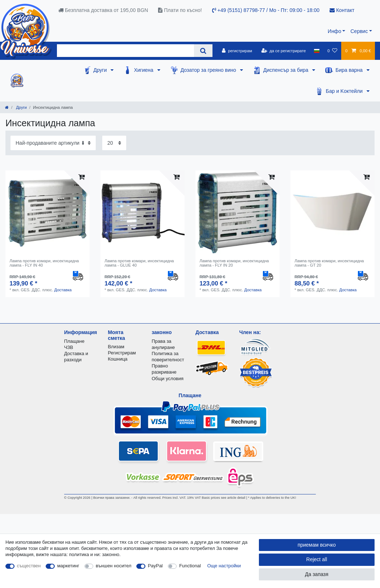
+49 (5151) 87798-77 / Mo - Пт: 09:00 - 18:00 (266, 10)
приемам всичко (317, 545)
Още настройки (224, 566)
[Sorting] (53, 143)
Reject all (317, 559)
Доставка (63, 290)
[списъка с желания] (332, 51)
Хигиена (144, 70)
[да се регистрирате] (283, 51)
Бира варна (350, 70)
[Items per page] (114, 143)
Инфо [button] (334, 31)
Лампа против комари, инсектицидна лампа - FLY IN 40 (44, 263)
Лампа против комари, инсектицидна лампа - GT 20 (329, 263)
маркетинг (68, 566)
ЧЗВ (69, 347)
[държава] (317, 51)
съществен (29, 566)
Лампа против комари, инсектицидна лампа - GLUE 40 (139, 263)
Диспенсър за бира (286, 70)
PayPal (155, 566)
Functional (190, 566)
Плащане (74, 341)
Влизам (116, 347)
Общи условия (168, 379)
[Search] (203, 51)
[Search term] (125, 51)
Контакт (342, 10)
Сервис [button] (359, 31)
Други (101, 70)
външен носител (113, 566)
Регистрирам (122, 353)
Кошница (117, 359)
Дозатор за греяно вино (209, 70)
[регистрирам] (237, 51)
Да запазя (317, 574)
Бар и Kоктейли (345, 91)
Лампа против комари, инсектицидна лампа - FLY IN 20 (234, 263)
